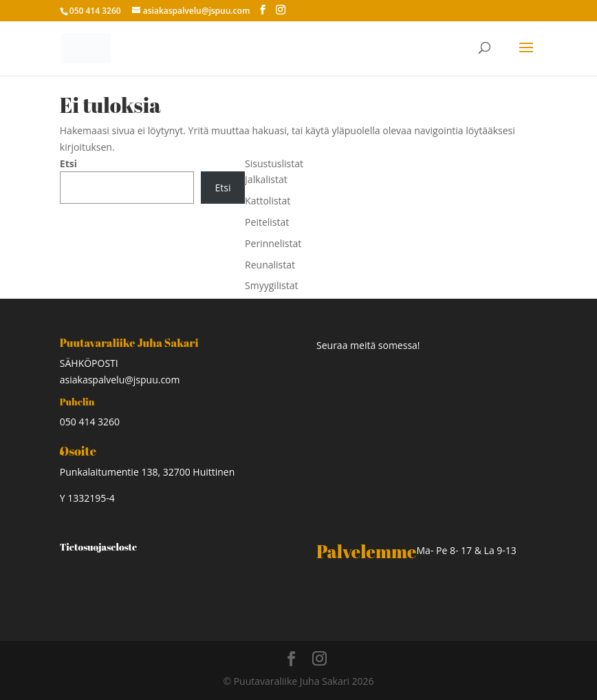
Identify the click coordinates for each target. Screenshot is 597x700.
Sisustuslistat (274, 163)
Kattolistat (268, 201)
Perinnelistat (273, 243)
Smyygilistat (271, 285)
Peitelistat (267, 222)
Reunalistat (270, 265)
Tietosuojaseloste (98, 547)
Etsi (68, 163)
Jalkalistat (266, 179)
